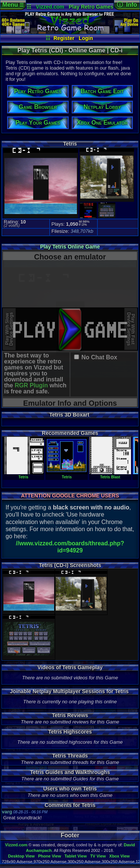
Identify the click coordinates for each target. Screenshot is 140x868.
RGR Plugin (31, 385)
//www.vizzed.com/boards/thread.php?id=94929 (70, 547)
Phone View (50, 856)
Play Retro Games (91, 7)
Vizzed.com (50, 7)
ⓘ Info (127, 5)
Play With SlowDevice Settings (9, 329)
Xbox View (120, 856)
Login (86, 38)
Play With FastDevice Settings (131, 329)
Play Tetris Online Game (70, 247)
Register (64, 38)
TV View (98, 856)
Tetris (23, 475)
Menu (13, 5)
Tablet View (76, 856)
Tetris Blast (110, 475)
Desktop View (21, 856)
